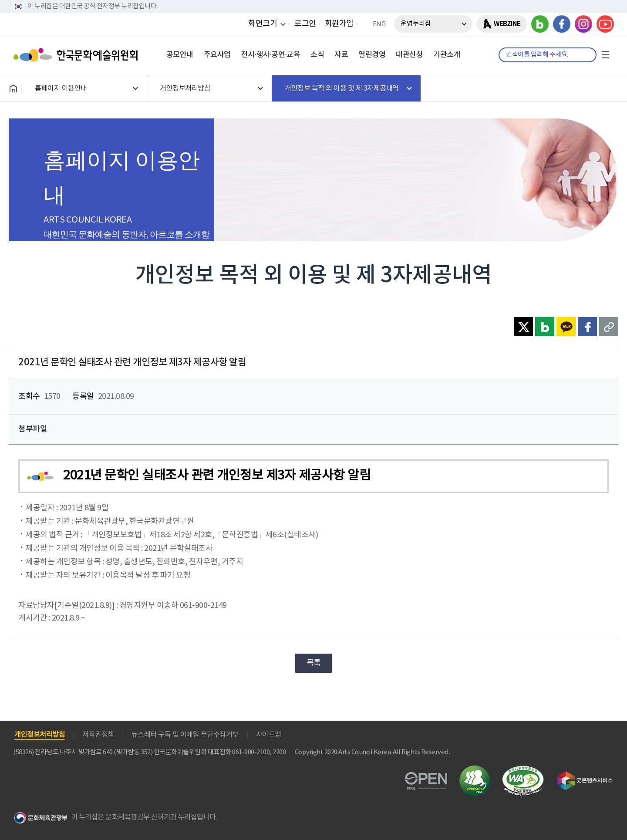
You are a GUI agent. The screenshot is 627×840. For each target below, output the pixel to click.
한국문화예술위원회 (78, 55)
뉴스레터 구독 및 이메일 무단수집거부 (185, 735)
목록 (314, 663)
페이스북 (562, 24)
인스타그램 (583, 24)
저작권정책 (98, 735)
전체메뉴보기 (605, 55)
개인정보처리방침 (40, 735)
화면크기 (263, 24)
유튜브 (605, 24)
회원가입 (339, 24)
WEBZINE (507, 24)
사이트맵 (269, 735)
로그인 (305, 24)
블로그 (540, 24)
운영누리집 (416, 24)
